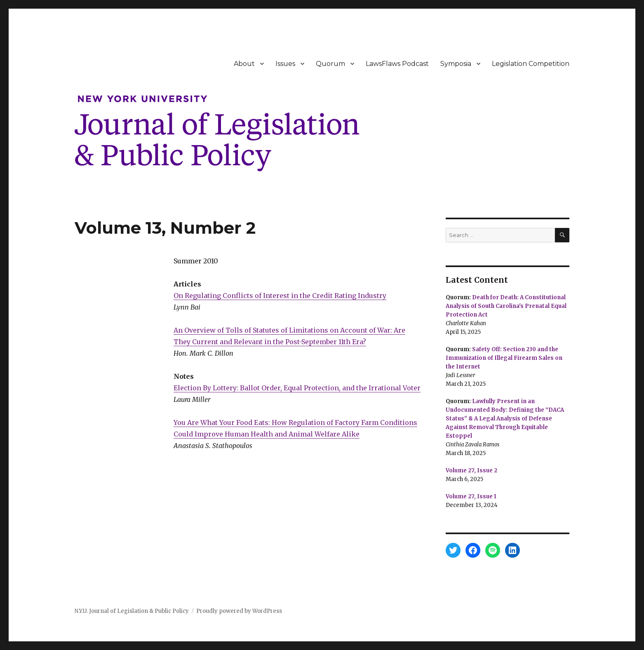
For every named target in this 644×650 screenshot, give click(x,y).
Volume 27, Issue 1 (471, 496)
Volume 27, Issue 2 (471, 470)
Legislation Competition (531, 64)
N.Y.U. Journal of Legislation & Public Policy (132, 611)
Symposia (456, 64)
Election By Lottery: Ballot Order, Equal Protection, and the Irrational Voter (297, 388)
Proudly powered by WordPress (239, 611)
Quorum (330, 64)
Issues (285, 64)
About (244, 64)
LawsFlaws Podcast (397, 64)
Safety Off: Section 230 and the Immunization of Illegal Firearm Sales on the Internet (504, 358)
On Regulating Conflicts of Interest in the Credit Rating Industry (280, 296)
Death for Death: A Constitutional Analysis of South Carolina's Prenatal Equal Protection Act (506, 306)
